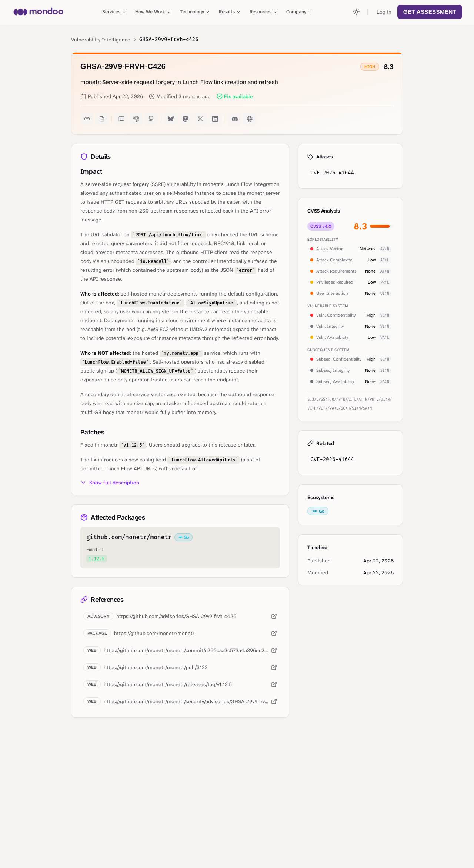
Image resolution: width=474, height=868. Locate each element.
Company (299, 12)
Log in (384, 12)
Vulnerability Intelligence (101, 40)
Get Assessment (430, 12)
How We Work (153, 12)
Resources (263, 12)
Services (114, 12)
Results (230, 12)
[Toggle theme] (356, 12)
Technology (195, 12)
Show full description (110, 483)
